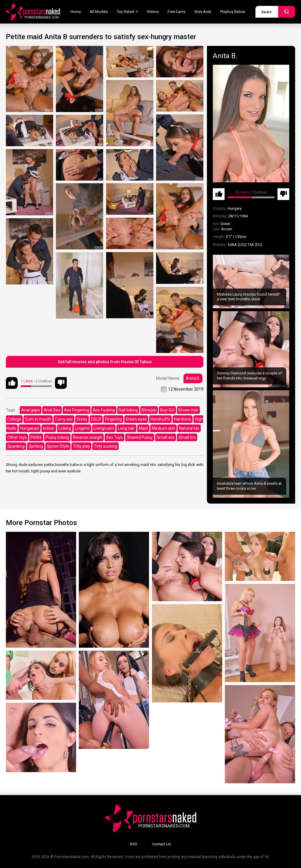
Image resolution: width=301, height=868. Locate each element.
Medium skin (163, 428)
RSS (134, 844)
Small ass (166, 437)
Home (76, 12)
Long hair (126, 428)
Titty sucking (106, 446)
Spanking (16, 446)
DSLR (96, 419)
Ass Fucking (104, 410)
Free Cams (177, 12)
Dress (82, 419)
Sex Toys (114, 437)
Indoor (49, 428)
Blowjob (149, 410)
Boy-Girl (167, 410)
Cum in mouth (38, 419)
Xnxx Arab (203, 12)
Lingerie (82, 428)
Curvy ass (64, 419)
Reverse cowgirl (88, 437)
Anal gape (31, 410)
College (14, 419)
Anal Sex (52, 410)
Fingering (113, 419)
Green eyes (136, 419)
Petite (36, 437)
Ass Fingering (77, 410)
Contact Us (161, 844)
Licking (65, 428)
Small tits (187, 437)
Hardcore (183, 419)
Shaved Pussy (140, 437)
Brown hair (188, 410)
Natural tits (189, 428)
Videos (153, 12)
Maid (143, 428)
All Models (99, 12)
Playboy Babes (233, 12)
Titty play (81, 446)
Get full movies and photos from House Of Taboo (105, 362)
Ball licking (128, 410)
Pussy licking (57, 437)
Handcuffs (160, 419)
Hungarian (30, 428)
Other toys (17, 437)
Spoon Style (58, 446)
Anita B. (193, 378)
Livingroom (104, 428)
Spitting (36, 446)
